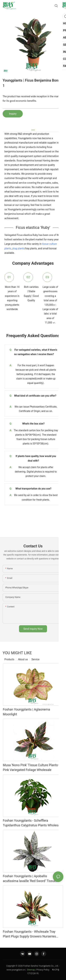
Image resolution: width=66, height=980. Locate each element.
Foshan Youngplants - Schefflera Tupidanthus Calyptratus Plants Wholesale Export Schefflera (32, 823)
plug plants (18, 248)
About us (23, 659)
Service (36, 659)
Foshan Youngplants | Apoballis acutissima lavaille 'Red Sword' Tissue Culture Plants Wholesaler (29, 879)
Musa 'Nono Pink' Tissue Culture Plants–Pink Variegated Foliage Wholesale (31, 767)
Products (9, 659)
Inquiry (13, 114)
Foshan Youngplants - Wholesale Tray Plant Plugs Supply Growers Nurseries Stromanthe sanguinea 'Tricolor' (29, 934)
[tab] (33, 129)
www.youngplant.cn (16, 970)
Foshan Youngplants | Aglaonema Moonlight (26, 712)
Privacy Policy (44, 970)
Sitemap (31, 970)
